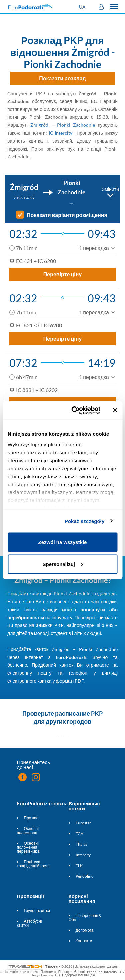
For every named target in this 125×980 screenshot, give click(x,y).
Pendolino (85, 876)
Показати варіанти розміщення (67, 215)
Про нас (31, 818)
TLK (79, 865)
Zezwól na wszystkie (63, 542)
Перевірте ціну (63, 274)
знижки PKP (50, 625)
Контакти (84, 941)
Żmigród (39, 125)
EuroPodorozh (71, 657)
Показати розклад (62, 78)
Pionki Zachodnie (76, 125)
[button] (83, 7)
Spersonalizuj (63, 564)
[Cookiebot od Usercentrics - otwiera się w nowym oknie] (74, 410)
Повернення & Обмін (85, 918)
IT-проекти (52, 966)
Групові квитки (37, 911)
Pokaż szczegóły (85, 521)
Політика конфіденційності (33, 864)
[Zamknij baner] (115, 410)
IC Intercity (60, 133)
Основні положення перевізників (28, 847)
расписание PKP (79, 713)
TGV (79, 833)
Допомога (85, 930)
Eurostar (83, 823)
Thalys (81, 844)
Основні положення (28, 830)
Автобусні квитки (29, 923)
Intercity (83, 855)
